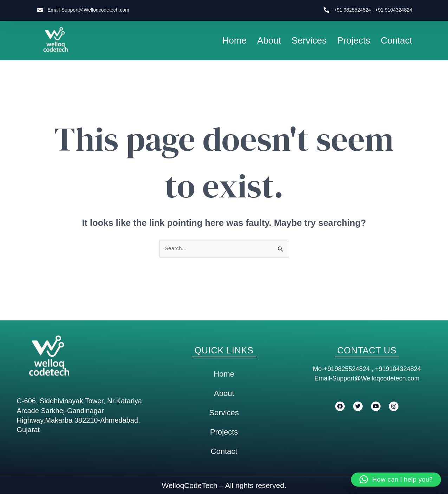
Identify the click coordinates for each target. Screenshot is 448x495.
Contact (396, 40)
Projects (353, 40)
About (269, 40)
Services (309, 40)
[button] (396, 480)
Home (234, 40)
